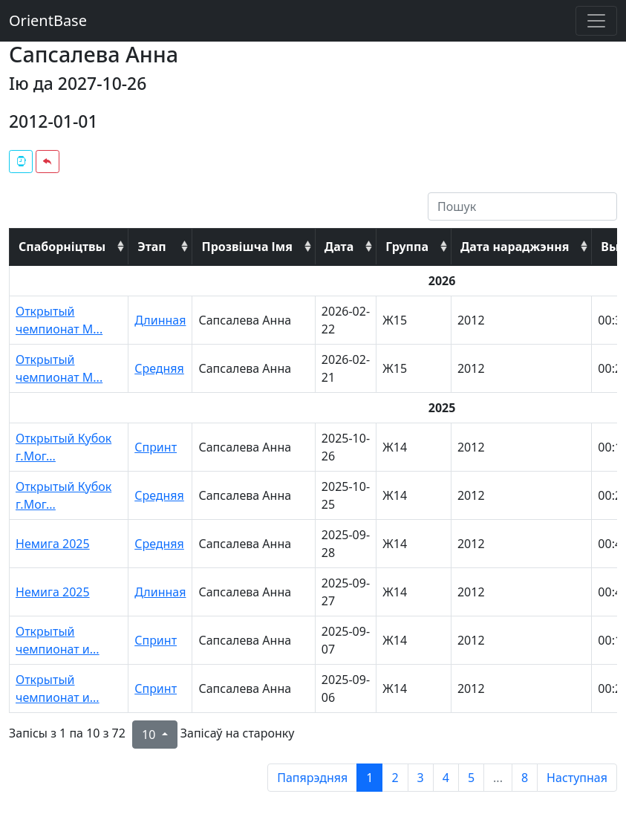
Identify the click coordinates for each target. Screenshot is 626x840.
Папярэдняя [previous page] (312, 778)
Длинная (160, 320)
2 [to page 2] (395, 778)
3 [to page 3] (421, 778)
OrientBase (48, 20)
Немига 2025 (53, 544)
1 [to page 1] (369, 778)
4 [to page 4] (446, 778)
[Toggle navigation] (596, 21)
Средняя (159, 368)
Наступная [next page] (577, 778)
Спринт (156, 447)
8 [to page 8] (525, 778)
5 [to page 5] (471, 778)
